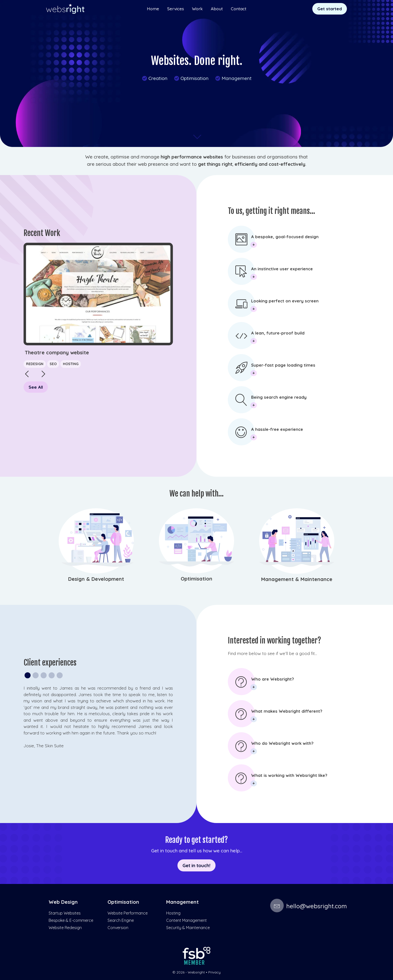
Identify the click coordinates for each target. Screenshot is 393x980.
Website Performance (128, 913)
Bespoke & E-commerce (71, 920)
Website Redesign (65, 928)
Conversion (118, 928)
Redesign (35, 364)
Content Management (186, 920)
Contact (239, 9)
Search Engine (121, 920)
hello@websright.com (309, 906)
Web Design (63, 902)
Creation (155, 78)
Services (176, 9)
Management (233, 78)
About (217, 9)
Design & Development (96, 579)
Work (197, 9)
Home (153, 9)
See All (36, 387)
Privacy (214, 972)
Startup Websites (65, 913)
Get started (330, 9)
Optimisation (191, 78)
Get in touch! (197, 865)
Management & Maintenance (297, 579)
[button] (38, 375)
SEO (53, 364)
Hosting (71, 364)
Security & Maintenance (188, 928)
